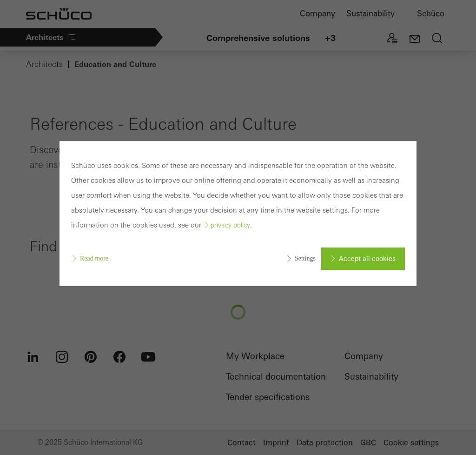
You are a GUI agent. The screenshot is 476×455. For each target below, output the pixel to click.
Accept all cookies (367, 259)
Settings (305, 258)
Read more (94, 258)
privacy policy (230, 225)
